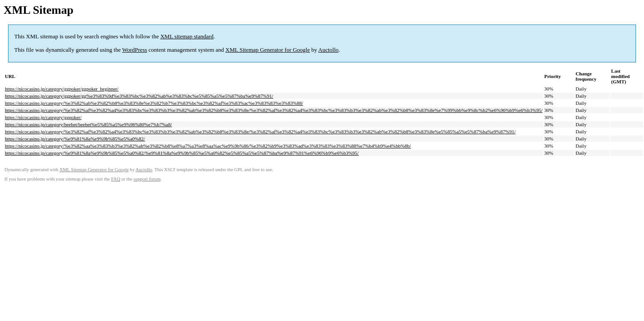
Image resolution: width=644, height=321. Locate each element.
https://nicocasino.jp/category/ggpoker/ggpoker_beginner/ (62, 89)
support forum (147, 179)
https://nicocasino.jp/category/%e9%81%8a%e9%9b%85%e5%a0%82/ (75, 139)
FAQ (116, 179)
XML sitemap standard (187, 36)
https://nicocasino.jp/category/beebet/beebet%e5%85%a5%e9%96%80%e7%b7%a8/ (88, 124)
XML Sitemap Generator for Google (268, 50)
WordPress (135, 50)
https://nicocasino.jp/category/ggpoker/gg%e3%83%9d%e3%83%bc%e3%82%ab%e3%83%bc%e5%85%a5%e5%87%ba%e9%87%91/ (139, 96)
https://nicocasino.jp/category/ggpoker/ (43, 117)
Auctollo (328, 50)
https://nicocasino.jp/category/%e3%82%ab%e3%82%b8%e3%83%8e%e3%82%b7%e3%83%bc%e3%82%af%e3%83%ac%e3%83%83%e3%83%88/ (154, 103)
